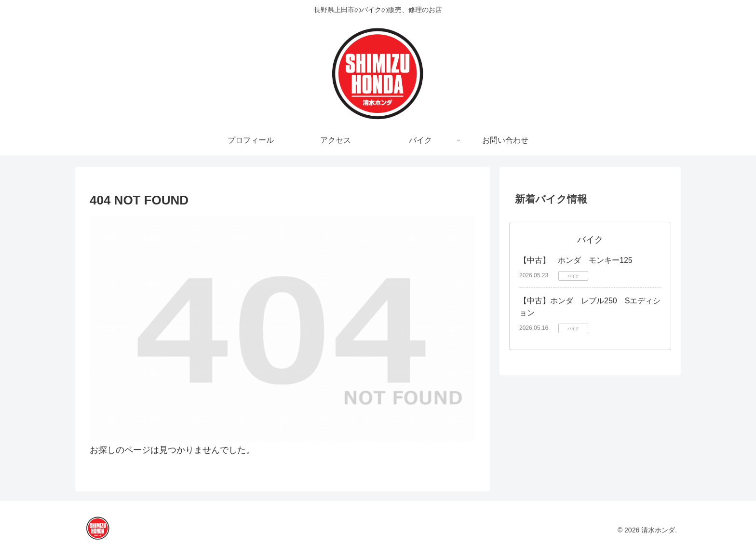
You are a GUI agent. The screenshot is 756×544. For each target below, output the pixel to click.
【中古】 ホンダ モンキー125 (576, 260)
